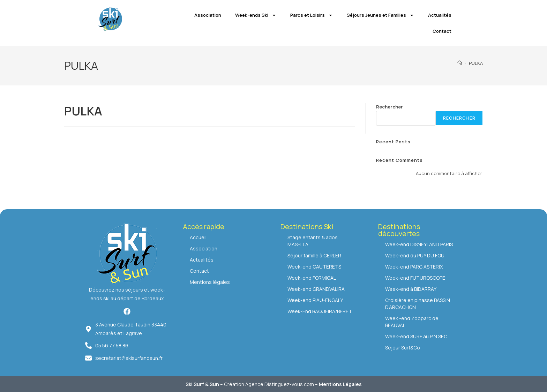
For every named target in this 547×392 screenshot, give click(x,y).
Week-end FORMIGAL (312, 278)
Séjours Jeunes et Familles (380, 15)
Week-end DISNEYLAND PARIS (419, 244)
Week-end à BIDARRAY (411, 289)
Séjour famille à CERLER (314, 255)
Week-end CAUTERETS (314, 267)
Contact (442, 31)
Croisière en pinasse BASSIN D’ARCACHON (418, 304)
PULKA (476, 63)
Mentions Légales (340, 384)
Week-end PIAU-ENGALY (315, 300)
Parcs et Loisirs (312, 15)
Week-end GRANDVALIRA (316, 289)
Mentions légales (210, 282)
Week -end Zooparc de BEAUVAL (412, 322)
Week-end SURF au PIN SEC (416, 336)
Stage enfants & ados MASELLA (313, 241)
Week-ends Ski (256, 15)
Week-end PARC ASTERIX (414, 267)
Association (208, 15)
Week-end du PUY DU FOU (415, 255)
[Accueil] (460, 63)
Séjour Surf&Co (403, 348)
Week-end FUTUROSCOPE (415, 278)
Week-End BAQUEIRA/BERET (320, 311)
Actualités (440, 15)
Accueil (198, 237)
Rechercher (389, 107)
